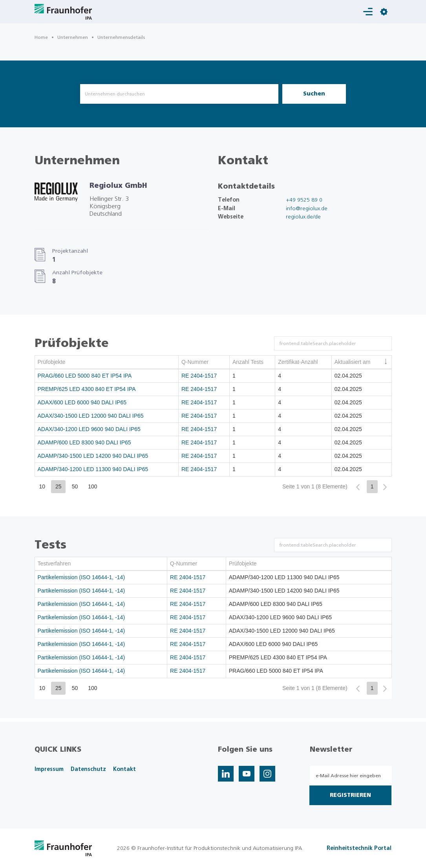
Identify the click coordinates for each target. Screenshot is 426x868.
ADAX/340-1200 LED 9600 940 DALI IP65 (89, 429)
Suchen (314, 94)
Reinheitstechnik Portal (359, 848)
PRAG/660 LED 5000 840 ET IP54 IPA (85, 376)
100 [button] (92, 486)
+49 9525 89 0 (304, 200)
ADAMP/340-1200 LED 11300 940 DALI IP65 (93, 469)
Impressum (49, 769)
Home (41, 37)
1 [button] (372, 486)
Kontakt (124, 769)
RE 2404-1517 (199, 376)
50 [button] (75, 486)
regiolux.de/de (303, 217)
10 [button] (42, 486)
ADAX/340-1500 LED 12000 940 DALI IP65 (91, 416)
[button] (358, 487)
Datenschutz (88, 769)
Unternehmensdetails (121, 37)
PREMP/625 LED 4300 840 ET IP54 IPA (87, 389)
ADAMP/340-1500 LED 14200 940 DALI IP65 (93, 456)
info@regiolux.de (307, 209)
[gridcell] (107, 376)
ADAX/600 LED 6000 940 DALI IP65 (82, 402)
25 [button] (59, 486)
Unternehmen (73, 37)
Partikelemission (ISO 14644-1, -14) (81, 577)
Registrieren (350, 795)
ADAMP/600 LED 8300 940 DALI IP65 (84, 442)
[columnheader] (107, 362)
